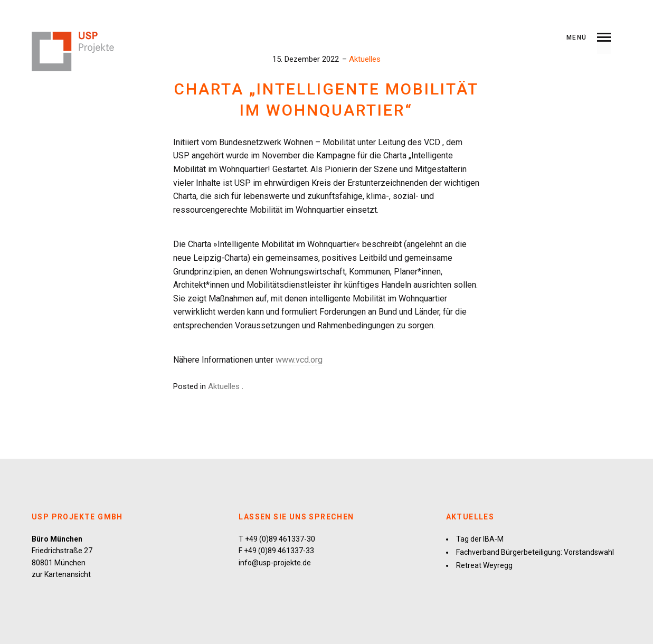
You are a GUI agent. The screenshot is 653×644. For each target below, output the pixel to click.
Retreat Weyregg (484, 565)
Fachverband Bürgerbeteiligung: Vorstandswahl (535, 552)
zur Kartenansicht (61, 574)
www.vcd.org (299, 360)
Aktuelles (365, 59)
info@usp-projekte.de (275, 563)
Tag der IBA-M (480, 539)
